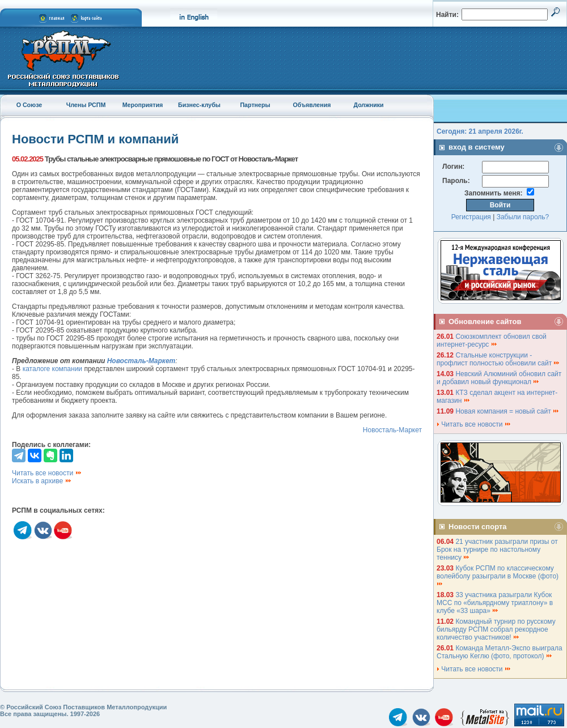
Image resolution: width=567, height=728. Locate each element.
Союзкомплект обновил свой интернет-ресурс (492, 340)
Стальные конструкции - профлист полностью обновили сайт (498, 359)
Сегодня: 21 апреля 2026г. (480, 131)
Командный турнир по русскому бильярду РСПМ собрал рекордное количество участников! (496, 629)
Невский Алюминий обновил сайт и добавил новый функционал (499, 378)
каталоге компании (52, 369)
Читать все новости (47, 473)
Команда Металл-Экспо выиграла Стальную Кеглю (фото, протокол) (500, 652)
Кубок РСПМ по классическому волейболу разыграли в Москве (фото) (498, 575)
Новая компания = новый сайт (507, 411)
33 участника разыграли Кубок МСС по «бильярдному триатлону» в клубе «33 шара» (495, 603)
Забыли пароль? (523, 217)
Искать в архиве (42, 481)
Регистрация (471, 217)
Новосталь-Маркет (392, 430)
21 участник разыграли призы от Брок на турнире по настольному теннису (497, 550)
